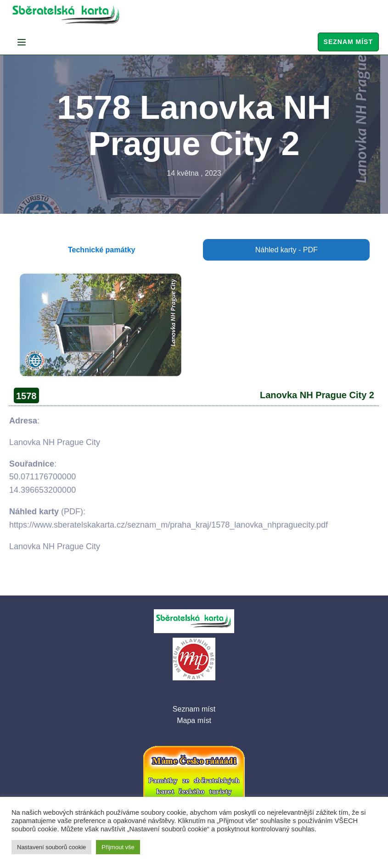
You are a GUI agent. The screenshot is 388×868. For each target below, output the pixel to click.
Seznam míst (348, 42)
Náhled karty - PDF (287, 250)
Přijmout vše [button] (118, 847)
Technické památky (101, 250)
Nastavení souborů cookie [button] (51, 847)
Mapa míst (194, 721)
